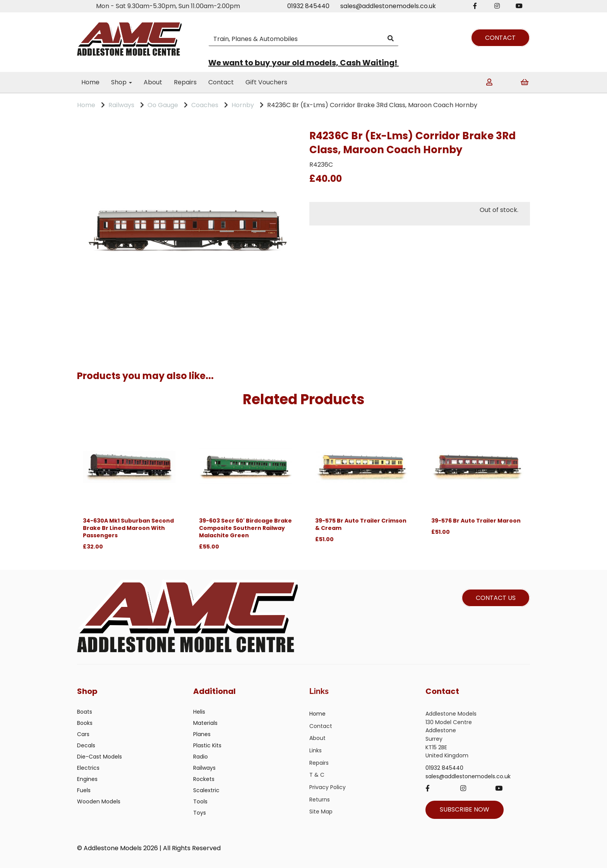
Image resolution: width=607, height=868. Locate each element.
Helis (199, 712)
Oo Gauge (163, 105)
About (153, 82)
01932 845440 (308, 6)
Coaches (205, 105)
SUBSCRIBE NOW (465, 809)
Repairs (185, 82)
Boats (85, 712)
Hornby (243, 105)
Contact (221, 82)
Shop (122, 82)
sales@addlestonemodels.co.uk (388, 6)
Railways (121, 105)
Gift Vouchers (266, 82)
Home (90, 82)
